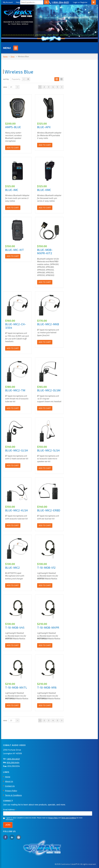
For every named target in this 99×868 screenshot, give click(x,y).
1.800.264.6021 (13, 759)
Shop (13, 56)
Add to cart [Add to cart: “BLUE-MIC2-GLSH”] (13, 465)
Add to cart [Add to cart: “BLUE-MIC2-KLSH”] (13, 525)
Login (75, 2)
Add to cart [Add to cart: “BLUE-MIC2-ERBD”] (45, 525)
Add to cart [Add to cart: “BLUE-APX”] (45, 145)
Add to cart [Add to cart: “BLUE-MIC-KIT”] (13, 256)
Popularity (19, 79)
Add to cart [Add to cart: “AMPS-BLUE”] (13, 148)
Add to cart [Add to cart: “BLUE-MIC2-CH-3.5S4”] (13, 348)
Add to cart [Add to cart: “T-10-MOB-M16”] (45, 705)
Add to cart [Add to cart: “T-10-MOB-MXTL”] (13, 705)
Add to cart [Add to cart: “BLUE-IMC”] (13, 208)
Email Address (10, 810)
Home (5, 56)
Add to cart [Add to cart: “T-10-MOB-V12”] (45, 585)
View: (5, 87)
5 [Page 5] (57, 87)
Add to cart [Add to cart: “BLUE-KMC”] (45, 208)
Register (84, 2)
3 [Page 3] (49, 87)
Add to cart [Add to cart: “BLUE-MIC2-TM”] (13, 408)
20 (15, 87)
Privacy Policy (11, 791)
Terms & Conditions (13, 795)
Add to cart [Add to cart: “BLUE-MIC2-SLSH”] (45, 468)
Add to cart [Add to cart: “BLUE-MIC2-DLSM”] (45, 408)
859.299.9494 (13, 762)
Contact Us (10, 786)
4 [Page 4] (53, 87)
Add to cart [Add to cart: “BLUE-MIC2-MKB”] (45, 342)
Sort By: (6, 79)
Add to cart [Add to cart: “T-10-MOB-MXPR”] (45, 645)
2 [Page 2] (44, 87)
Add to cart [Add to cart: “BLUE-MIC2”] (13, 585)
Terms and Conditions (69, 818)
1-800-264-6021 (60, 2)
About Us (9, 781)
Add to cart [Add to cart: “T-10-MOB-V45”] (13, 645)
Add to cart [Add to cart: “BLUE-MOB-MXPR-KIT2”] (45, 282)
